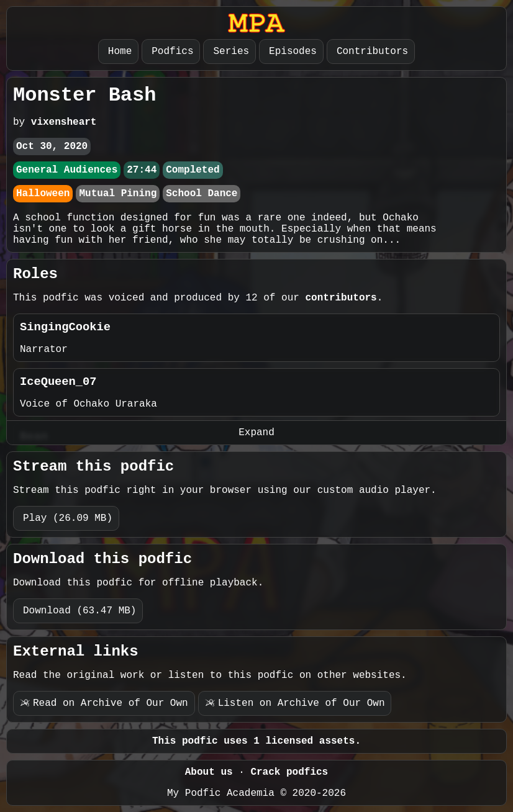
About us (209, 772)
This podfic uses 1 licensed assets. (256, 741)
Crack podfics (289, 772)
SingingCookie (65, 327)
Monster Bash (84, 95)
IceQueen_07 (58, 382)
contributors (341, 298)
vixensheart (64, 122)
